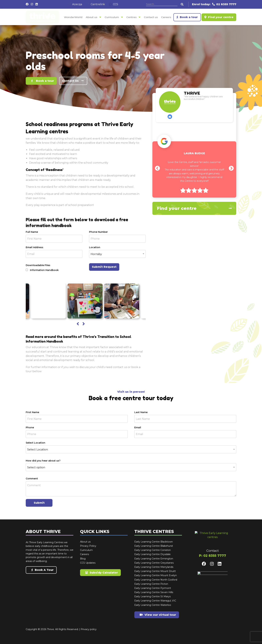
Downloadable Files (38, 265)
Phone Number (98, 232)
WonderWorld (73, 17)
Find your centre (219, 17)
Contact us (151, 17)
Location (95, 247)
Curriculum (112, 17)
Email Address (35, 247)
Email (138, 427)
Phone (30, 427)
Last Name (141, 412)
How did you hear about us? (43, 461)
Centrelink (95, 4)
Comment (32, 479)
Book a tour (187, 17)
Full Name (32, 232)
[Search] (162, 4)
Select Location (36, 443)
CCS (114, 4)
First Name (32, 412)
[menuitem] (73, 17)
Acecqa (75, 4)
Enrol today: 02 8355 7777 (214, 4)
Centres (131, 17)
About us (91, 17)
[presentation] (78, 324)
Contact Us (73, 81)
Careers (166, 17)
